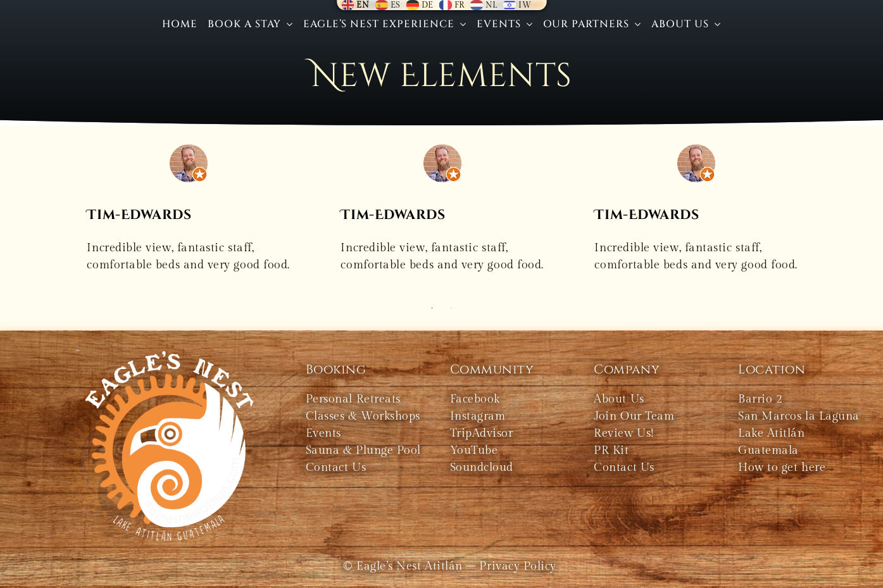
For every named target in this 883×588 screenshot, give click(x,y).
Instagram (478, 416)
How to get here (782, 467)
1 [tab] (432, 308)
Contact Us (624, 467)
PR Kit (611, 450)
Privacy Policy (518, 566)
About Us (619, 399)
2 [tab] (451, 308)
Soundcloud (482, 467)
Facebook (475, 399)
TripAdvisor (482, 433)
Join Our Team (634, 416)
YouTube (474, 450)
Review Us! (623, 433)
